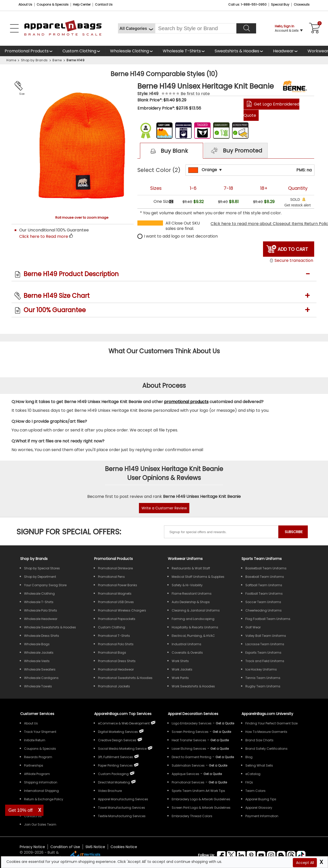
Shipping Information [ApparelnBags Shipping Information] (41, 782)
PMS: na (304, 170)
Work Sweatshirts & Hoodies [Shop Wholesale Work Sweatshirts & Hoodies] (193, 686)
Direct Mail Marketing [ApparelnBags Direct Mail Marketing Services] (114, 782)
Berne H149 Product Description (71, 274)
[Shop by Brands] (34, 559)
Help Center (82, 4)
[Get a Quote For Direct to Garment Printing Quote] (225, 757)
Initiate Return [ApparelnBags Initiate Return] (35, 740)
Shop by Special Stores (42, 568)
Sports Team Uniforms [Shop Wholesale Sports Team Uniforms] (262, 559)
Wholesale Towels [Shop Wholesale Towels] (38, 686)
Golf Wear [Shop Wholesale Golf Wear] (253, 627)
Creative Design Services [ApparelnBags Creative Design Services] (117, 740)
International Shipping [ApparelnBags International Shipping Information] (41, 791)
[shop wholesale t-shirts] (184, 51)
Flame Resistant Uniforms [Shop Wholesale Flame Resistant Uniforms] (192, 594)
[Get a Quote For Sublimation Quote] (218, 765)
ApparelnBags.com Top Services (123, 714)
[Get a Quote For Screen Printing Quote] (222, 732)
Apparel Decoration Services (193, 714)
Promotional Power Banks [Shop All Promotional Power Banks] (118, 585)
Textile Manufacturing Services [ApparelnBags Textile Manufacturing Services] (122, 816)
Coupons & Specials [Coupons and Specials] (53, 4)
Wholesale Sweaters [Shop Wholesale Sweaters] (40, 669)
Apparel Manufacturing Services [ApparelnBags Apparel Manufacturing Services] (123, 799)
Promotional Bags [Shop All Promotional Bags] (112, 653)
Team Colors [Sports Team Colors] (255, 791)
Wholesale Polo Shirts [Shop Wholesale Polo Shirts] (41, 610)
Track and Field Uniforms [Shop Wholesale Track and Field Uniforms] (265, 661)
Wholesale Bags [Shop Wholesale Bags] (37, 644)
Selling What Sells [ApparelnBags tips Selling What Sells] (259, 765)
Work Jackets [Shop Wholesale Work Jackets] (182, 669)
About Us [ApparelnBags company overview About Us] (31, 723)
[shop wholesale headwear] (286, 51)
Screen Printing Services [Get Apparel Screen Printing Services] (190, 732)
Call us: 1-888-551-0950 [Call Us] (247, 4)
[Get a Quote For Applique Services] (213, 774)
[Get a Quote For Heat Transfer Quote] (220, 740)
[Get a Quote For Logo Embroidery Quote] (225, 723)
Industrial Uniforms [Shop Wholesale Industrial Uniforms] (187, 644)
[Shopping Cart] (314, 28)
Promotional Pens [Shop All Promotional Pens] (111, 577)
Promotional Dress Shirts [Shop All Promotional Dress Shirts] (117, 661)
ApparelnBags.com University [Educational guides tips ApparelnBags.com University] (267, 714)
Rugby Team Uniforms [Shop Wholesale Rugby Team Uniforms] (263, 686)
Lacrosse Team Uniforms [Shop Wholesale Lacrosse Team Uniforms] (265, 644)
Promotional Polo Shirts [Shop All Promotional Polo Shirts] (116, 644)
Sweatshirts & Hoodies (237, 51)
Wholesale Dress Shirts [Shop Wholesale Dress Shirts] (42, 636)
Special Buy (280, 4)
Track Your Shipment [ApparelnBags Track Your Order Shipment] (40, 732)
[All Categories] (136, 28)
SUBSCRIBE (294, 532)
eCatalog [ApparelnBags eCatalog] (253, 774)
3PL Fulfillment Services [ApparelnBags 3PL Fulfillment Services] (116, 757)
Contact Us (104, 4)
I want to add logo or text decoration (178, 236)
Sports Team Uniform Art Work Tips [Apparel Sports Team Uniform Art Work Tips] (198, 791)
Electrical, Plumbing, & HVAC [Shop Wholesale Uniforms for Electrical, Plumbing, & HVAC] (193, 636)
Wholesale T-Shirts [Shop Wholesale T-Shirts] (39, 602)
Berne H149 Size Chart (57, 296)
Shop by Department (40, 577)
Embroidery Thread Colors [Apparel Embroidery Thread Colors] (192, 816)
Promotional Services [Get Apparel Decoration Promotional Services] (188, 782)
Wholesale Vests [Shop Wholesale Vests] (37, 661)
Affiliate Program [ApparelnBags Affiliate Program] (37, 774)
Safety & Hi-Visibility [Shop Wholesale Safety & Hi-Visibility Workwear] (187, 585)
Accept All (305, 863)
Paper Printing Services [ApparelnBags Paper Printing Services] (115, 765)
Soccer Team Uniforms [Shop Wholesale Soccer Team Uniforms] (263, 602)
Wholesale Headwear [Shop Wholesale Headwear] (41, 619)
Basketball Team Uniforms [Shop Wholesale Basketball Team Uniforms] (266, 568)
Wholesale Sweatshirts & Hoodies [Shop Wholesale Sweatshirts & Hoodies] (50, 627)
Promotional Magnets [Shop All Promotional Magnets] (115, 594)
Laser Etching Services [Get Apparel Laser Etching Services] (189, 749)
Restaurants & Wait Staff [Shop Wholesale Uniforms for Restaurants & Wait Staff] (191, 568)
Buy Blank (167, 151)
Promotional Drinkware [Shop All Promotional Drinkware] (115, 568)
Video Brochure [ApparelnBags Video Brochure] (110, 791)
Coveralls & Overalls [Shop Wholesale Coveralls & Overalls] (187, 653)
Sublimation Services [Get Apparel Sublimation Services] (188, 765)
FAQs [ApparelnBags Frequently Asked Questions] (249, 782)
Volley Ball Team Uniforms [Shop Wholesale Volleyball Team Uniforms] (266, 636)
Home (11, 60)
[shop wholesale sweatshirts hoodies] (239, 51)
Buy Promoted (236, 151)
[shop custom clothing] (82, 51)
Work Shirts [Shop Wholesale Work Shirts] (180, 661)
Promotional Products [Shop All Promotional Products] (113, 559)
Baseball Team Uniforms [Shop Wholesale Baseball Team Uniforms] (265, 577)
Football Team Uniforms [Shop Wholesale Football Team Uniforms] (264, 594)
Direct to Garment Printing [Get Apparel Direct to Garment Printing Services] (192, 757)
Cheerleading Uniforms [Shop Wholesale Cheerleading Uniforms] (264, 610)
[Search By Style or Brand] (196, 28)
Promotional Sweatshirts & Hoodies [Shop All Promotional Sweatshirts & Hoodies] (125, 678)
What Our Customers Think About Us (164, 351)
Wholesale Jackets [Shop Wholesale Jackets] (39, 653)
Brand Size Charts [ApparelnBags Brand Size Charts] (259, 740)
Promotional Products (27, 51)
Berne (57, 60)
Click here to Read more (44, 236)
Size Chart (21, 94)
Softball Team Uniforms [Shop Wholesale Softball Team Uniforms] (264, 585)
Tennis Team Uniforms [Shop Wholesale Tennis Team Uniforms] (263, 678)
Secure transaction (291, 260)
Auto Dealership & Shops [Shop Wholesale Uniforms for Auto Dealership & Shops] (191, 602)
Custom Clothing (79, 51)
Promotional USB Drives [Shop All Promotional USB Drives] (116, 602)
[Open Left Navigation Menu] (14, 28)
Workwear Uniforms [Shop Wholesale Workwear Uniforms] (185, 559)
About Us (25, 4)
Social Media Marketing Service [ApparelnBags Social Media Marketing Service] (122, 749)
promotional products (186, 402)
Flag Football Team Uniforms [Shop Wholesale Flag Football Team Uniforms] (268, 619)
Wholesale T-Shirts (182, 51)
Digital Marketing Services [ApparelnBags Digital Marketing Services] (118, 732)
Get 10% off (21, 810)
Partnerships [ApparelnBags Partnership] (34, 765)
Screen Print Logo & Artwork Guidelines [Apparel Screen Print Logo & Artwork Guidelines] (201, 808)
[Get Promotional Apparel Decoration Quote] (218, 782)
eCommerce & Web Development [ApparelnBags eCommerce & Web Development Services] (124, 723)
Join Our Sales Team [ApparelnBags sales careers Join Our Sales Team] (40, 824)
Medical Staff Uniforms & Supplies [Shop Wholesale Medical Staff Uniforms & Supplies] (198, 577)
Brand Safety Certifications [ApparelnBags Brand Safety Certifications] (266, 749)
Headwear (283, 51)
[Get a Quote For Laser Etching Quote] (220, 749)
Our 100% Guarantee (55, 310)
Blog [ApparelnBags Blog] (249, 757)
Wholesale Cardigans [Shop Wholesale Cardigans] (41, 678)
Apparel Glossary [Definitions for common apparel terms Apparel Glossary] (259, 808)
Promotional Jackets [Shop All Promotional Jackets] (114, 686)
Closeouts (302, 4)
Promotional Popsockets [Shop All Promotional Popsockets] (117, 619)
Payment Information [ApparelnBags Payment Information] (262, 816)
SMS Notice (95, 847)
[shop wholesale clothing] (132, 51)
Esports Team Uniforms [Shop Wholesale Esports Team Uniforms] (263, 653)
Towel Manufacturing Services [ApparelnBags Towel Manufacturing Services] (122, 808)
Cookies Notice (124, 847)
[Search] (246, 28)
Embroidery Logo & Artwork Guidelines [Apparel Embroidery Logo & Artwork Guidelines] (201, 799)
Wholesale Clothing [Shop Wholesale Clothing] (39, 594)
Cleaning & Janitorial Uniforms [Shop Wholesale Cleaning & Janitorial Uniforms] (196, 610)
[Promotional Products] (29, 51)
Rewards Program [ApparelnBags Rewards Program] (38, 757)
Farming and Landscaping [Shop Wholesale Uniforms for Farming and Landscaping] (193, 619)
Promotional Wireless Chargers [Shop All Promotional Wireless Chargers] (122, 610)
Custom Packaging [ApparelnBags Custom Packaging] (113, 774)
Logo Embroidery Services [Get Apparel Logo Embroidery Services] (192, 723)
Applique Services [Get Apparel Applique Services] (185, 774)
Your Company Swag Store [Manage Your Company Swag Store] (45, 585)
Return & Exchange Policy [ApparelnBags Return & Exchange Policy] (44, 799)
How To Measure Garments (266, 732)
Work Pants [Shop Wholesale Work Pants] (180, 678)
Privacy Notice (32, 847)
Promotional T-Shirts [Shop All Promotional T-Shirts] (114, 636)
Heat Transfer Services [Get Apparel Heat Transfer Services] (189, 740)
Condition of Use (65, 847)
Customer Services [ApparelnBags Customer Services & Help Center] (37, 714)
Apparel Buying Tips (261, 799)
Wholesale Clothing (129, 51)
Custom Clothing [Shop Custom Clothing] (112, 627)
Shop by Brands (34, 60)
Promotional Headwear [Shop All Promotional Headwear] (116, 669)
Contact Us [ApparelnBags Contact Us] (33, 816)
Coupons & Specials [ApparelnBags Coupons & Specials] (40, 749)
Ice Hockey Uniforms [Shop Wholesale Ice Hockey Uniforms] (261, 669)
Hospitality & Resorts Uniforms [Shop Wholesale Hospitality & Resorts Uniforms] (195, 627)
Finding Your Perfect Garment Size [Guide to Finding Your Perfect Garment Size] (271, 723)
